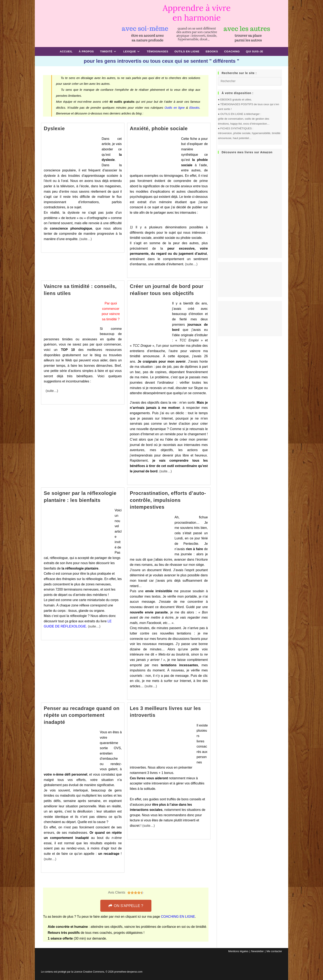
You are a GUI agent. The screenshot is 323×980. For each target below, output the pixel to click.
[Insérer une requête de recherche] (250, 81)
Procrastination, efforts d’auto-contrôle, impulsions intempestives (168, 500)
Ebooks (194, 108)
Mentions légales (238, 951)
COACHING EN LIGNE (178, 917)
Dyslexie (54, 128)
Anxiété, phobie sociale (159, 128)
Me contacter (274, 951)
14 (195, 881)
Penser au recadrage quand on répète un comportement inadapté (82, 715)
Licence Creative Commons (89, 972)
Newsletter (257, 951)
